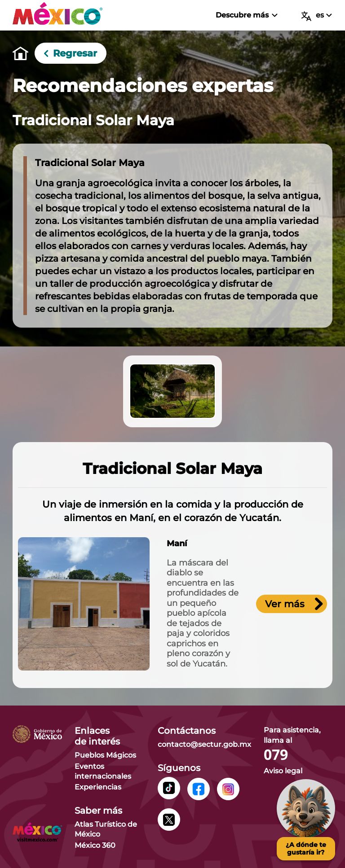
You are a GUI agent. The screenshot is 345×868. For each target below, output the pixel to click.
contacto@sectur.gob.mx (204, 744)
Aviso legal (283, 771)
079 (276, 755)
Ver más (294, 604)
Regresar (71, 53)
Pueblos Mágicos (105, 755)
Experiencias (98, 787)
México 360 (95, 845)
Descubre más (246, 15)
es (317, 16)
